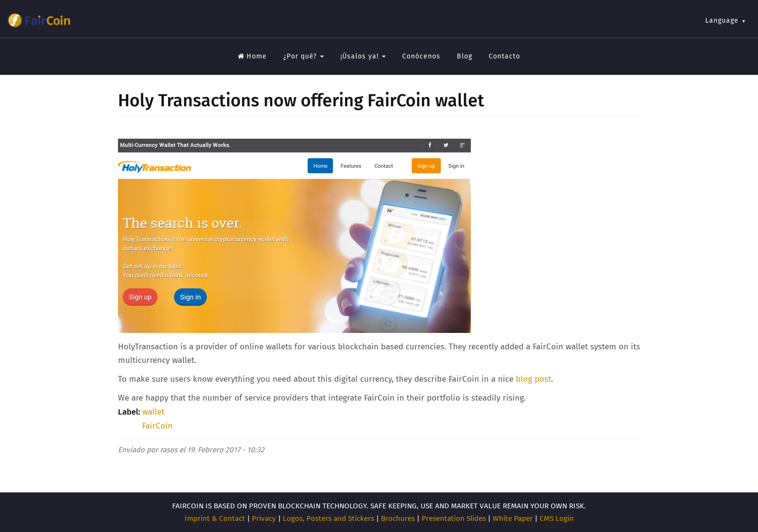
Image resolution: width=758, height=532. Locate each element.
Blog (465, 56)
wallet (153, 412)
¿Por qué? (304, 56)
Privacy (264, 518)
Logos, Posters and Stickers (328, 518)
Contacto (504, 56)
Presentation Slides (454, 518)
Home (252, 56)
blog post (533, 379)
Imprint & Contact (215, 518)
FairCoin (157, 426)
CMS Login (557, 518)
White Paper (513, 518)
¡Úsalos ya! (363, 56)
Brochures (398, 518)
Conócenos (421, 56)
